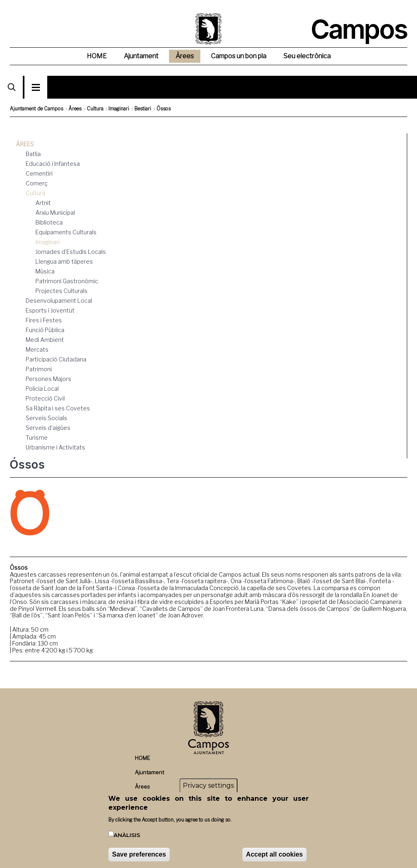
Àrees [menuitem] (185, 56)
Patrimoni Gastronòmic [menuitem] (67, 281)
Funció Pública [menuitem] (45, 330)
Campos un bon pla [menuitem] (239, 56)
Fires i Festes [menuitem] (44, 320)
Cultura (95, 109)
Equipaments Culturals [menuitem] (66, 232)
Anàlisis (127, 836)
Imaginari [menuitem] (47, 242)
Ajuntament (149, 772)
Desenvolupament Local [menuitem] (59, 301)
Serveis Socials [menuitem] (46, 418)
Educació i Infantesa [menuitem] (53, 164)
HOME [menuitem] (97, 56)
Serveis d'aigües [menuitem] (48, 428)
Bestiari (143, 109)
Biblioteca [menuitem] (49, 222)
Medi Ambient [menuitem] (45, 340)
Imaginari (119, 109)
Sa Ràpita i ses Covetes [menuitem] (58, 408)
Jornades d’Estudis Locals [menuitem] (71, 252)
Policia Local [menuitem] (42, 389)
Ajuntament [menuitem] (141, 56)
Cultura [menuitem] (35, 193)
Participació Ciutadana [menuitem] (56, 359)
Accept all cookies (274, 856)
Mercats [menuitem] (37, 349)
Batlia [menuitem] (33, 154)
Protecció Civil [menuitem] (45, 398)
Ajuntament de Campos (36, 109)
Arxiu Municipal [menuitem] (55, 213)
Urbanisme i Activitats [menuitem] (55, 447)
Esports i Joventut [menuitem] (50, 310)
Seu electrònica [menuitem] (307, 56)
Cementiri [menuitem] (39, 173)
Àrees (75, 109)
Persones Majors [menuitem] (48, 379)
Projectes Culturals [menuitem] (61, 291)
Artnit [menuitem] (43, 203)
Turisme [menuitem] (37, 437)
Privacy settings (208, 787)
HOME (143, 758)
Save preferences (139, 856)
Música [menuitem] (45, 271)
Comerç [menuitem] (37, 183)
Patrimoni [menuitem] (39, 369)
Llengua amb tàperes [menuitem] (64, 261)
